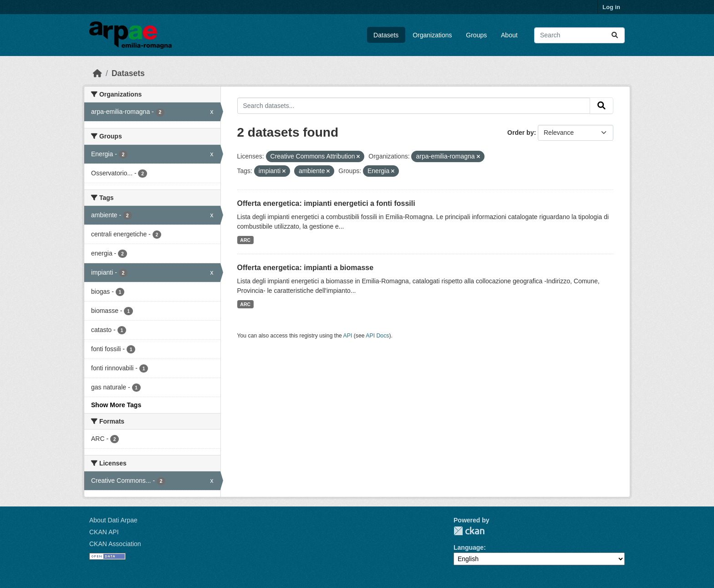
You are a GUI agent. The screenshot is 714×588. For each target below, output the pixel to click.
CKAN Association (115, 544)
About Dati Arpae (113, 520)
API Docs (377, 336)
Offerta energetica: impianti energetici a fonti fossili (326, 203)
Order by (520, 133)
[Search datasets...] (579, 35)
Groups (476, 35)
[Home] (97, 73)
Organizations (432, 35)
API (348, 336)
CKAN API (104, 532)
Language (469, 547)
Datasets (386, 35)
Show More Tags (116, 405)
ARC (245, 240)
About (509, 35)
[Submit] (615, 35)
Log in (611, 7)
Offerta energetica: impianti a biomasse (306, 268)
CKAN (469, 531)
